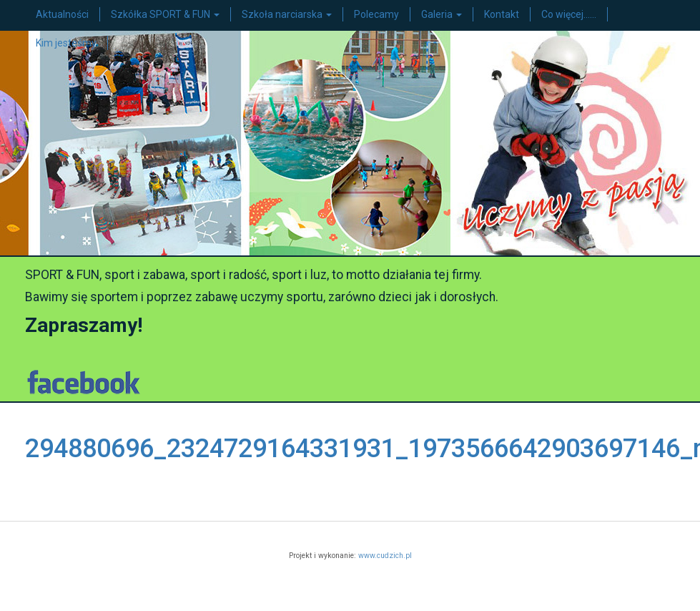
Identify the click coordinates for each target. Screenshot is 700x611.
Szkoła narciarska (287, 14)
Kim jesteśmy (66, 43)
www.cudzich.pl (385, 556)
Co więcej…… (569, 14)
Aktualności (62, 14)
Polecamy (376, 14)
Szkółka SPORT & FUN (165, 14)
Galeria (442, 14)
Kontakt (502, 14)
